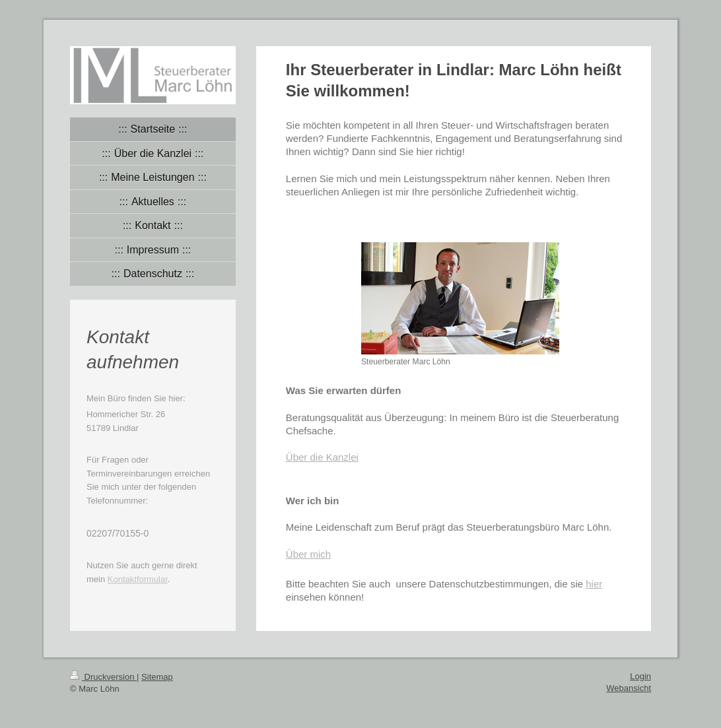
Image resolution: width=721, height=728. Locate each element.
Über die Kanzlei (322, 457)
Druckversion (103, 677)
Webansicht (629, 688)
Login (640, 676)
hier (594, 584)
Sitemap (157, 677)
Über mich (308, 554)
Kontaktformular (138, 579)
